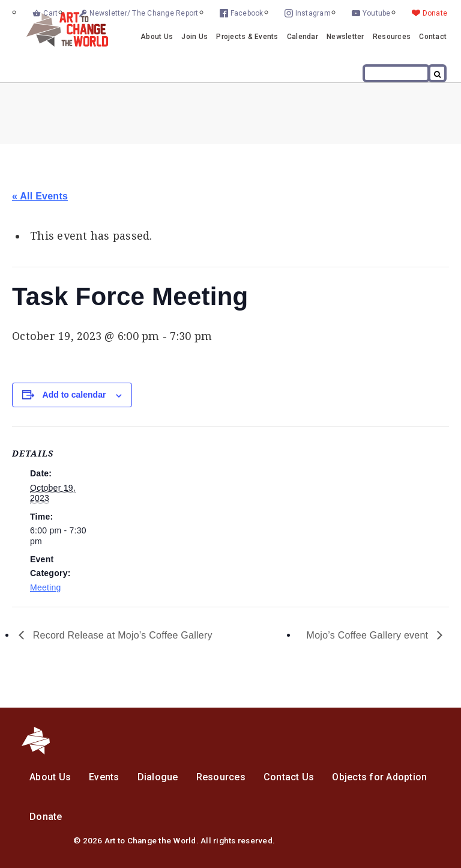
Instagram (313, 13)
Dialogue (158, 777)
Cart (50, 13)
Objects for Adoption (379, 777)
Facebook (247, 13)
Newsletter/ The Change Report (144, 13)
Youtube (377, 13)
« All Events (40, 196)
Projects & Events (247, 37)
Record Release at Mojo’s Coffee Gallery (121, 635)
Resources (392, 37)
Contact (433, 37)
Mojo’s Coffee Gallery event (369, 635)
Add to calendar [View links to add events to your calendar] (74, 395)
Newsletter (345, 37)
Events (104, 777)
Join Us (194, 37)
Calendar (303, 37)
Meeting (46, 587)
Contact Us (289, 777)
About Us (157, 37)
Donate (435, 13)
